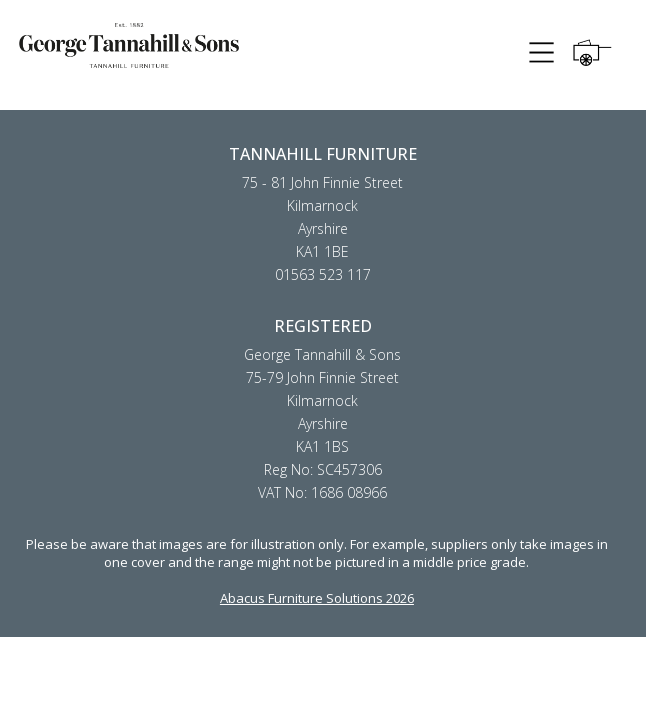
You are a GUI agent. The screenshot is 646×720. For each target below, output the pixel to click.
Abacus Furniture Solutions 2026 (317, 598)
